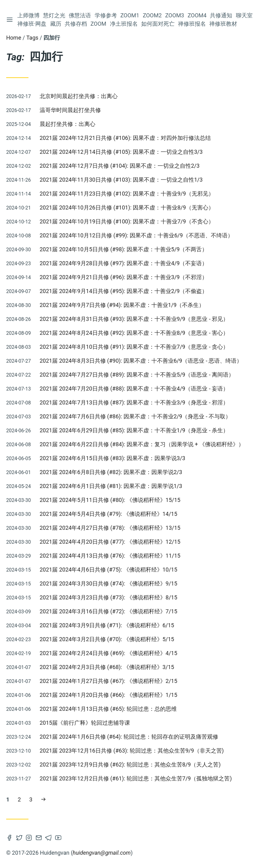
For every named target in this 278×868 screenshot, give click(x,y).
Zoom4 (197, 15)
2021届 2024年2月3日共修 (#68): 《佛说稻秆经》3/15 (107, 667)
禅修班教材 (224, 24)
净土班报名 (124, 24)
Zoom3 (175, 15)
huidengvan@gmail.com (102, 853)
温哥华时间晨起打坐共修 (70, 110)
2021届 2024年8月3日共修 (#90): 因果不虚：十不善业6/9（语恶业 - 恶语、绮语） (141, 361)
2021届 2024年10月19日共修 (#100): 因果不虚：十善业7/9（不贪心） (127, 221)
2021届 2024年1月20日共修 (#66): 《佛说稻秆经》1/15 (109, 695)
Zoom (98, 24)
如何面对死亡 (158, 24)
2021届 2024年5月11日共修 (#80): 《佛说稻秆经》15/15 (110, 500)
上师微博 (28, 15)
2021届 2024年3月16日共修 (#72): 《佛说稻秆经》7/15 (109, 611)
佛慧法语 (80, 15)
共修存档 (76, 24)
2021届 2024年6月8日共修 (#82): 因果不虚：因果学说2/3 (111, 472)
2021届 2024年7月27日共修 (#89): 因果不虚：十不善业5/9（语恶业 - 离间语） (137, 375)
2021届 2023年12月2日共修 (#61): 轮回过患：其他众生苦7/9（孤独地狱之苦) (136, 778)
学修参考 (106, 15)
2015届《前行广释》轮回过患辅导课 (85, 723)
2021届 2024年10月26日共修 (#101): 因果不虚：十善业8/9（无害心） (127, 207)
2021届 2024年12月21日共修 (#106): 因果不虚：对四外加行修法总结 (125, 138)
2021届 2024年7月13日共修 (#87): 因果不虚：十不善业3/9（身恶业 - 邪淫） (134, 402)
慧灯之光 (54, 15)
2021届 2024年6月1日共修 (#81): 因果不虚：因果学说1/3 (111, 486)
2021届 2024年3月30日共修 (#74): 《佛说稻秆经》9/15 (109, 583)
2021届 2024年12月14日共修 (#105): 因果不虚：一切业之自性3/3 (121, 152)
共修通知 (221, 15)
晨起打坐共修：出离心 (67, 124)
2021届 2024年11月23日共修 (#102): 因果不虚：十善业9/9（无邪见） (127, 194)
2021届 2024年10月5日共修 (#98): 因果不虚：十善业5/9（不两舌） (124, 249)
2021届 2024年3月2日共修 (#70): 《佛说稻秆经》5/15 (107, 639)
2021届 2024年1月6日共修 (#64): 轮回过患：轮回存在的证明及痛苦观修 (129, 737)
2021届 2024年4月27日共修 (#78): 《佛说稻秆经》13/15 (110, 528)
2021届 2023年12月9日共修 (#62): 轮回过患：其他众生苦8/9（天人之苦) (130, 764)
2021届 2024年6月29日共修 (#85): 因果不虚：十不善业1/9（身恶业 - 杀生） (134, 430)
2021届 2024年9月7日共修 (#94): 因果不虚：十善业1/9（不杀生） (122, 305)
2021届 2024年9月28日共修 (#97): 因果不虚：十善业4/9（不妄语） (124, 263)
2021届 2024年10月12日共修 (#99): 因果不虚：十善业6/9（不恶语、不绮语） (136, 235)
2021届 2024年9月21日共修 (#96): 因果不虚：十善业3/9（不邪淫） (124, 277)
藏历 (56, 24)
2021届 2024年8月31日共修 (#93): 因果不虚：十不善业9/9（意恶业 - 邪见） (134, 319)
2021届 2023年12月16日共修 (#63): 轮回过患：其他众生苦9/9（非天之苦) (132, 751)
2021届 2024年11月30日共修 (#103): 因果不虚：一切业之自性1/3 (121, 180)
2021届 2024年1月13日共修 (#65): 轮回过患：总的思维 (108, 709)
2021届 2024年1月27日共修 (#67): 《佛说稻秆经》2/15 (109, 681)
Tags (32, 38)
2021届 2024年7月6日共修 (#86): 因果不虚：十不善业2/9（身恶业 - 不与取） (135, 416)
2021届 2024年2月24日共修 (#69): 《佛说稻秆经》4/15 (109, 653)
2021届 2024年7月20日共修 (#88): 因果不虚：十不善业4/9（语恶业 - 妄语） (134, 389)
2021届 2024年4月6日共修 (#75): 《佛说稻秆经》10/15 (109, 570)
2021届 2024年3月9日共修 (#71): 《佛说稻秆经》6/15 (107, 625)
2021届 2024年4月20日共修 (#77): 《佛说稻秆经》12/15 (110, 542)
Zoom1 (130, 15)
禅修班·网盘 (32, 24)
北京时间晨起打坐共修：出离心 (79, 96)
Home (14, 38)
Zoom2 (152, 15)
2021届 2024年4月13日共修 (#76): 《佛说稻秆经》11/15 (110, 556)
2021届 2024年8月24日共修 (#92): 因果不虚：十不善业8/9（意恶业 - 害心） (134, 333)
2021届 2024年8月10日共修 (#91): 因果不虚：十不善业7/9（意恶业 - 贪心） (134, 347)
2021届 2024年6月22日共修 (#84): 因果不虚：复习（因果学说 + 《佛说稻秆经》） (142, 444)
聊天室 (244, 15)
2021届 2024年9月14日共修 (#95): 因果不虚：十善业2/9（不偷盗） (124, 291)
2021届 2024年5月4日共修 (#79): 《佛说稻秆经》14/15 (109, 514)
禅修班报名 (192, 24)
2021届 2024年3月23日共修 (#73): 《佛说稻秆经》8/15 (109, 597)
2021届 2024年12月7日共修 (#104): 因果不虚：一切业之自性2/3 (120, 166)
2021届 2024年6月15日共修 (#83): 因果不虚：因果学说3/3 (112, 458)
